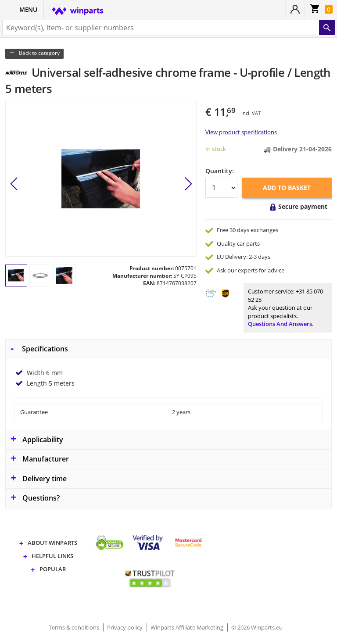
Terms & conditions (75, 627)
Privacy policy (125, 627)
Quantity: (220, 171)
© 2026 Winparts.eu (257, 627)
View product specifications (241, 132)
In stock (216, 149)
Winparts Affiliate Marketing (188, 627)
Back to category (39, 53)
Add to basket (287, 188)
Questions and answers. (281, 324)
